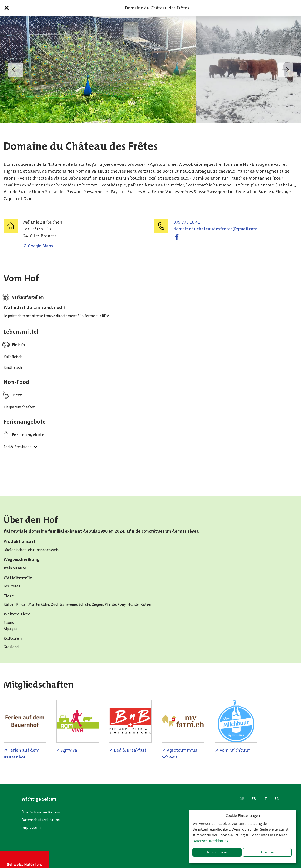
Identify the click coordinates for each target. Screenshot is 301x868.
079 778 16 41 (187, 222)
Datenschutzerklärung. (211, 841)
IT (265, 799)
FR (254, 799)
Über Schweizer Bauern (41, 812)
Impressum (31, 827)
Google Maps (40, 246)
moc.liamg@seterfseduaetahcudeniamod (215, 229)
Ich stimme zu (217, 852)
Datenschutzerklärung (41, 820)
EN (277, 799)
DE (242, 799)
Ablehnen (267, 852)
